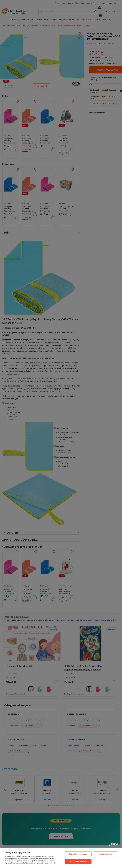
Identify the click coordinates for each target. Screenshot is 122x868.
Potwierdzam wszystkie (78, 862)
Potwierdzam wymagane (78, 854)
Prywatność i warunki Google (46, 863)
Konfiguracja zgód (106, 854)
